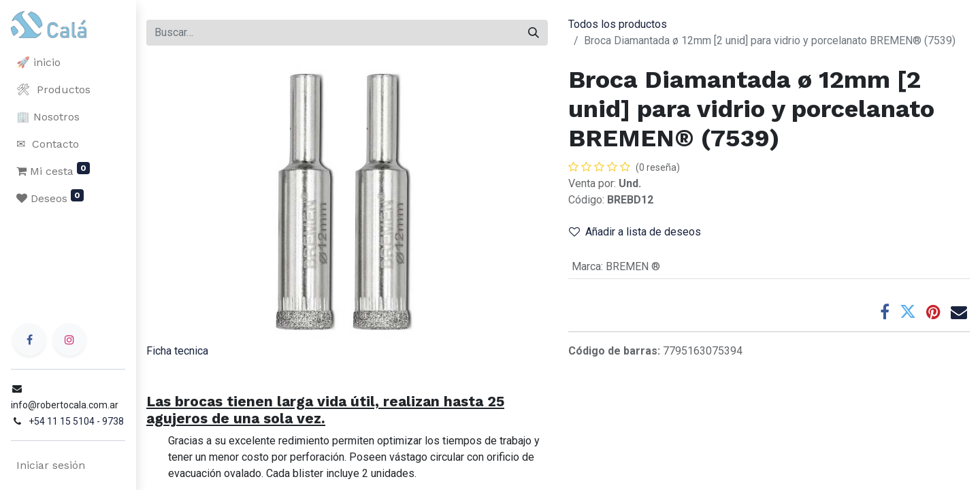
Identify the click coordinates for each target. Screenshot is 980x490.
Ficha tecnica (177, 351)
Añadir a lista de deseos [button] (635, 232)
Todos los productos (618, 24)
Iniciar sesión (51, 465)
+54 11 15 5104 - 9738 (76, 421)
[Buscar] (534, 33)
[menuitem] (68, 63)
